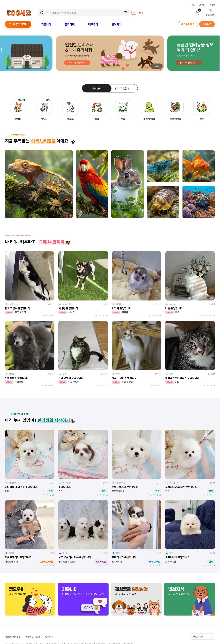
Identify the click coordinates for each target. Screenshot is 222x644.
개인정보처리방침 (13, 637)
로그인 (191, 5)
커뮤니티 (46, 24)
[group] (137, 13)
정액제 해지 (50, 637)
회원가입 (201, 5)
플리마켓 (70, 24)
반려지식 (116, 24)
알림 (197, 12)
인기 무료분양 (122, 88)
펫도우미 (93, 24)
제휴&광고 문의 (33, 637)
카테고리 (97, 88)
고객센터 (211, 5)
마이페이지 (210, 13)
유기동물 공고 (188, 24)
